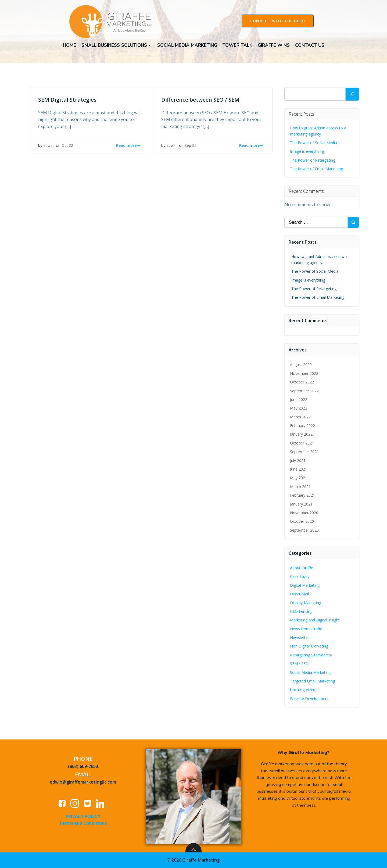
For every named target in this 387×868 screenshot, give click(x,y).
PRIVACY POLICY (83, 817)
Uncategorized (303, 690)
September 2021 (305, 452)
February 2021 (303, 496)
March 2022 (301, 417)
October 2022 (302, 383)
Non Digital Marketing (309, 647)
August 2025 (301, 365)
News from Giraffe (306, 629)
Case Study (300, 577)
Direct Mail (300, 594)
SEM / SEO (300, 664)
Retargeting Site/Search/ (311, 655)
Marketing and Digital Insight (315, 620)
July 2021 (298, 461)
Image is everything (307, 152)
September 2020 (305, 531)
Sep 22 (191, 147)
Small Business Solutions (117, 45)
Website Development (310, 699)
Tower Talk (237, 45)
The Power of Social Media (314, 143)
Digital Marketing (305, 586)
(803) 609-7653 (83, 767)
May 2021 (299, 479)
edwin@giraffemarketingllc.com (83, 783)
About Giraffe (302, 568)
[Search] (352, 95)
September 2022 (305, 391)
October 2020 (302, 522)
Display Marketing (306, 603)
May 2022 (299, 409)
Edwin (49, 147)
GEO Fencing (301, 612)
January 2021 (302, 505)
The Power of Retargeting (313, 161)
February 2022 (303, 426)
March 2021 (301, 487)
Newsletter (300, 638)
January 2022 (302, 435)
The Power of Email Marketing (317, 169)
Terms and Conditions (83, 824)
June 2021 (299, 470)
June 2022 (299, 400)
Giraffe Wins (274, 45)
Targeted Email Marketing (313, 682)
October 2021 (302, 444)
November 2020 (304, 513)
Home (69, 45)
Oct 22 (68, 147)
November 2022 (304, 374)
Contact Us (310, 45)
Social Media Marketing (187, 45)
